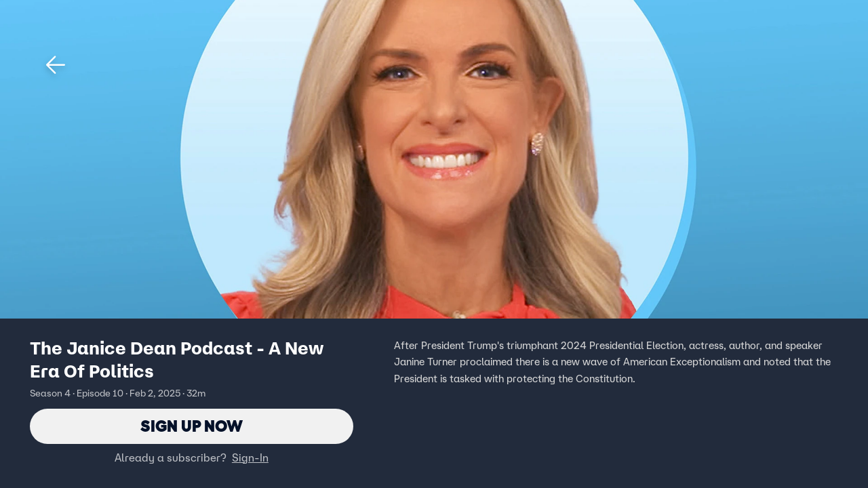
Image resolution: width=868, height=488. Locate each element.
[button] (56, 65)
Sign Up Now (192, 426)
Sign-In (250, 457)
